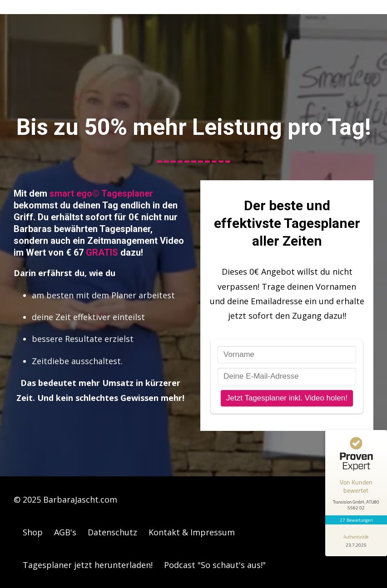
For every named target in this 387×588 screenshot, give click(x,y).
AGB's (65, 532)
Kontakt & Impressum (192, 532)
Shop (33, 532)
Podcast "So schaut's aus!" (215, 565)
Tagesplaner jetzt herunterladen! (88, 565)
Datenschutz (112, 532)
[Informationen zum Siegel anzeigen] (356, 540)
